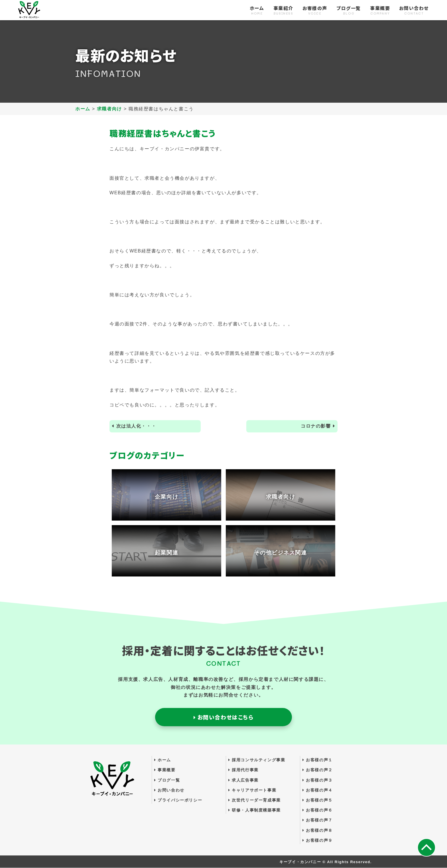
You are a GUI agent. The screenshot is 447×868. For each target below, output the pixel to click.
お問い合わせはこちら (223, 717)
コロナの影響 (316, 426)
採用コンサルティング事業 (257, 760)
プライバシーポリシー (178, 800)
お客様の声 (315, 11)
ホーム (257, 11)
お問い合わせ (414, 11)
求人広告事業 (243, 780)
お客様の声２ (318, 770)
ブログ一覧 (349, 11)
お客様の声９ (318, 840)
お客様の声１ (318, 760)
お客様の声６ (318, 810)
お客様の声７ (318, 820)
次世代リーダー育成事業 (255, 800)
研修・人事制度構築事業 (255, 810)
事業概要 (380, 11)
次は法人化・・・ (136, 426)
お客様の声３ (318, 780)
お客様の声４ (318, 790)
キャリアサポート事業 (252, 790)
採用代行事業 (243, 770)
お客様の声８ (318, 830)
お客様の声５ (318, 800)
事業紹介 (283, 11)
